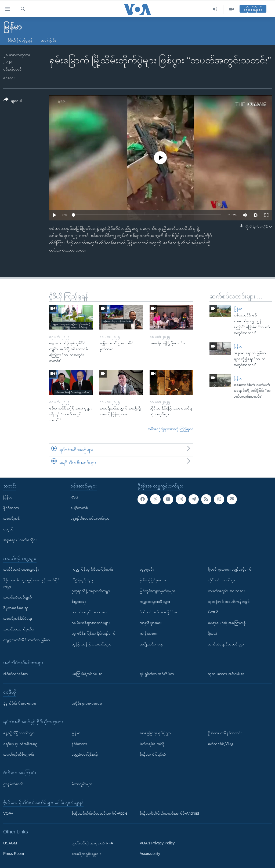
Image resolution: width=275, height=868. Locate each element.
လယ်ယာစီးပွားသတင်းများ (91, 623)
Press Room (14, 854)
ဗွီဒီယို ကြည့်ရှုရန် (20, 40)
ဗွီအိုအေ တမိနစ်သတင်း (225, 733)
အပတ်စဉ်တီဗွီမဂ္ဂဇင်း (19, 754)
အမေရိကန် (12, 519)
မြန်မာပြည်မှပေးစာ (154, 580)
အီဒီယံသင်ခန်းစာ (16, 674)
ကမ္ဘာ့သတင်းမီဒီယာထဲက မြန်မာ (27, 640)
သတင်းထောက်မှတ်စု (19, 629)
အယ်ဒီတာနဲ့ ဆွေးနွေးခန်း (21, 570)
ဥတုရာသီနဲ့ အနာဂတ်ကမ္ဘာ (91, 591)
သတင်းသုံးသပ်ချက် (18, 597)
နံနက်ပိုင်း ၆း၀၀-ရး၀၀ (20, 703)
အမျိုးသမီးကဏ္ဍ (151, 644)
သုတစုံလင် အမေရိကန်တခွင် (229, 601)
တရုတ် (8, 529)
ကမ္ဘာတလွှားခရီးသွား (155, 601)
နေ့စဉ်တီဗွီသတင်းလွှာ (19, 733)
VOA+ (8, 814)
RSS (74, 497)
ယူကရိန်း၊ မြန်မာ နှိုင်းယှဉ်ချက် (93, 633)
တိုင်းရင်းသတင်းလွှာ (222, 580)
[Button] (13, 101)
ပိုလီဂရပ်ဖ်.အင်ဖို (152, 744)
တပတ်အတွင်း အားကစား (90, 612)
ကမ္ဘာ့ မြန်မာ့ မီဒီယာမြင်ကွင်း (92, 570)
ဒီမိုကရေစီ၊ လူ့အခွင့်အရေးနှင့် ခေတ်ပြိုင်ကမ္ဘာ (31, 583)
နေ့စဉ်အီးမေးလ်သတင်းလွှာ (90, 519)
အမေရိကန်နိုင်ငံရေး (18, 619)
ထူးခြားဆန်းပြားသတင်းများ (91, 644)
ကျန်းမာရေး (149, 633)
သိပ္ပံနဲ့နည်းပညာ (83, 580)
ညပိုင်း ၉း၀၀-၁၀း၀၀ (87, 703)
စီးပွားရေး (79, 601)
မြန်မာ (238, 309)
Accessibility (150, 854)
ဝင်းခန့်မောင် (12, 69)
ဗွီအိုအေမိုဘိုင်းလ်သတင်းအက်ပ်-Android (169, 814)
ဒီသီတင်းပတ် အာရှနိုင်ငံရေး (160, 612)
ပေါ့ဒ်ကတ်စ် (79, 508)
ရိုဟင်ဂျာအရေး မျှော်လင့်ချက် (230, 570)
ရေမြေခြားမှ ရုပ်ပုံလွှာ (155, 733)
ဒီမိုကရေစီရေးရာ (16, 608)
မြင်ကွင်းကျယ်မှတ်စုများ (157, 591)
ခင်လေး (9, 78)
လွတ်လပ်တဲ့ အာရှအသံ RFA (92, 843)
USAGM (10, 843)
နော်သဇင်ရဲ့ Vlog (220, 744)
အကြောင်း (48, 40)
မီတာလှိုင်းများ (82, 784)
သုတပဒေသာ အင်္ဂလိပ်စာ (226, 674)
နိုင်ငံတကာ (11, 508)
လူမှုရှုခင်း (147, 570)
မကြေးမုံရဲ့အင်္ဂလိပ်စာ (87, 674)
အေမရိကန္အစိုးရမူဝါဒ (86, 854)
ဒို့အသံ (213, 633)
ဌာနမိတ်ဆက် (13, 784)
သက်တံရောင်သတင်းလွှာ (226, 644)
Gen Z (213, 612)
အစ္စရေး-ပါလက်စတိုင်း (20, 540)
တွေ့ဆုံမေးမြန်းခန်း (85, 754)
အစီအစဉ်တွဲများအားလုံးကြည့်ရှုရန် (171, 429)
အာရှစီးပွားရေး (151, 623)
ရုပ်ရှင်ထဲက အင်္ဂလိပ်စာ (157, 674)
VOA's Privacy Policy (157, 843)
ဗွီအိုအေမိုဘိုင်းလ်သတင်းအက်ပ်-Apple (99, 814)
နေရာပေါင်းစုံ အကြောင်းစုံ (227, 623)
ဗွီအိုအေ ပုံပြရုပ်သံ (153, 754)
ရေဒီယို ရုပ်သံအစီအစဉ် (20, 744)
